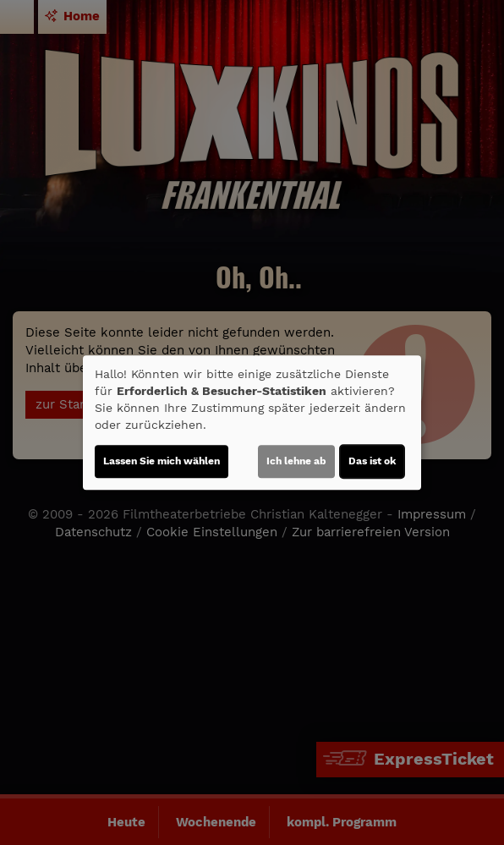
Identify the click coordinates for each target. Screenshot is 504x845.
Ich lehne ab (296, 461)
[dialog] (252, 423)
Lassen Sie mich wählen (162, 461)
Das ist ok (372, 461)
